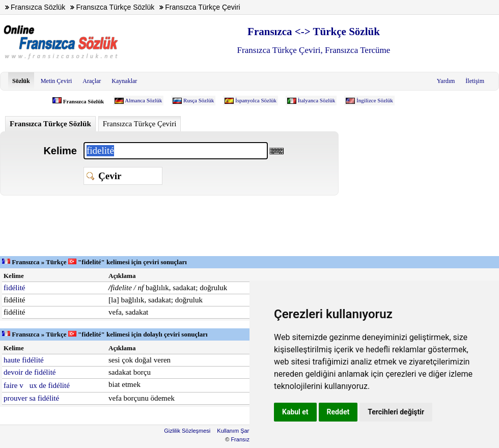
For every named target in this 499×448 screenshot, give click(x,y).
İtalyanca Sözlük (317, 100)
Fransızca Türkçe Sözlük (50, 124)
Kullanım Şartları (238, 431)
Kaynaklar (124, 81)
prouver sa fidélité (31, 398)
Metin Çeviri (57, 81)
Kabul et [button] (295, 412)
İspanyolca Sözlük (256, 100)
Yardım (446, 81)
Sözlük (21, 81)
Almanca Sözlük (143, 100)
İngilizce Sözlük (375, 100)
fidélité (14, 288)
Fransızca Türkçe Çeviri (140, 124)
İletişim (475, 81)
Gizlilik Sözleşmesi (187, 431)
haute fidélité (24, 360)
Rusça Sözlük (199, 100)
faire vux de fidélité (37, 385)
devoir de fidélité (30, 372)
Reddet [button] (338, 412)
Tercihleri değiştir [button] (396, 412)
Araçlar (92, 81)
